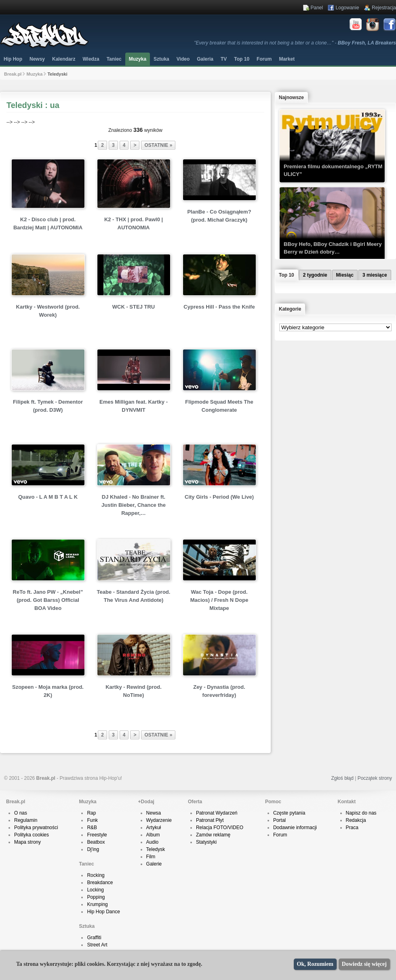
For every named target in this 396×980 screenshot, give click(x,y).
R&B (92, 828)
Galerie (154, 864)
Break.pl (13, 74)
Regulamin (26, 820)
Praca (352, 828)
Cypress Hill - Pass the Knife (219, 307)
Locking (95, 890)
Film (151, 857)
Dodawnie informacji (295, 828)
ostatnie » (158, 145)
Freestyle (97, 835)
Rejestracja (384, 8)
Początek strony (375, 778)
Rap (91, 813)
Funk (92, 820)
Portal (279, 820)
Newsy (37, 59)
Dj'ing (93, 849)
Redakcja (356, 820)
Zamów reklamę (213, 835)
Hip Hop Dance (103, 912)
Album (153, 835)
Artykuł (154, 828)
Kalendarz (64, 59)
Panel (317, 8)
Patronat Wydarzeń (217, 813)
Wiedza (91, 59)
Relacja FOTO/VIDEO (220, 828)
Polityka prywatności (36, 828)
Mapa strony (27, 842)
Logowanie (348, 8)
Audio (153, 842)
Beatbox (96, 842)
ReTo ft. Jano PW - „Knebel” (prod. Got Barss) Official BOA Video (48, 600)
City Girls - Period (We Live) (219, 497)
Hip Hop (13, 59)
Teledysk (156, 849)
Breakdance (100, 883)
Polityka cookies (32, 835)
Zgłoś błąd (342, 778)
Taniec (114, 59)
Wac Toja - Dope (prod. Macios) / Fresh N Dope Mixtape (219, 600)
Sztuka (161, 59)
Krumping (97, 904)
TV (224, 59)
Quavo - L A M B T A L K (48, 497)
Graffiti (94, 938)
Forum (280, 835)
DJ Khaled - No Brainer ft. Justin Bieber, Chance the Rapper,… (134, 505)
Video (183, 59)
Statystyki (206, 842)
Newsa (154, 813)
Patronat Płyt (210, 820)
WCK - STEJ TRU (134, 307)
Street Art (97, 945)
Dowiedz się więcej (364, 964)
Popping (96, 897)
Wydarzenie (159, 820)
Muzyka (138, 59)
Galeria (205, 59)
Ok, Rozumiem (315, 964)
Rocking (96, 875)
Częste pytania (289, 813)
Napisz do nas (361, 813)
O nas (21, 813)
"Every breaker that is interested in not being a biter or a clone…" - (295, 43)
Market (287, 59)
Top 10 (242, 59)
